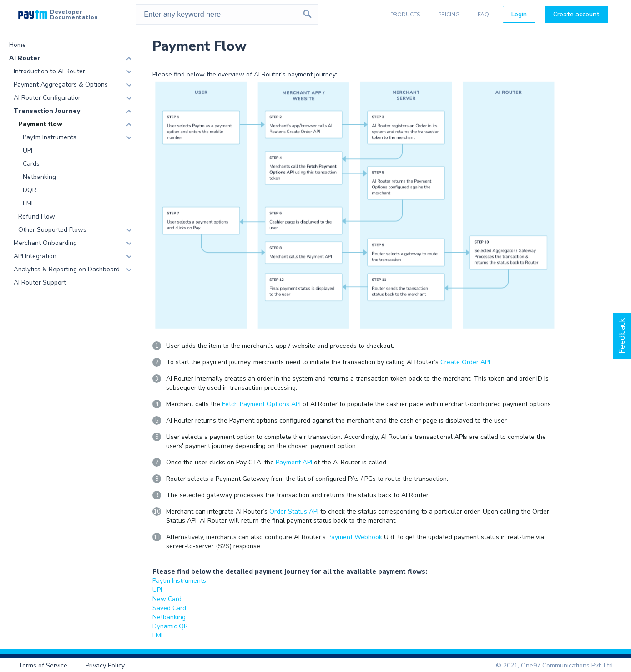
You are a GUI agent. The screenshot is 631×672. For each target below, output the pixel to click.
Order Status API (294, 512)
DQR (30, 190)
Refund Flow (37, 216)
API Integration (35, 256)
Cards (31, 164)
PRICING (449, 15)
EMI (28, 203)
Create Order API (465, 362)
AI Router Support (40, 283)
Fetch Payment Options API (261, 404)
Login (519, 14)
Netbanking (39, 177)
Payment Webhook (355, 537)
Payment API (294, 462)
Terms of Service (43, 665)
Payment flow (40, 124)
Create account (576, 14)
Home (18, 45)
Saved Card (169, 608)
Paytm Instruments (50, 137)
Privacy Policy (105, 665)
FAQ (483, 15)
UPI (28, 150)
